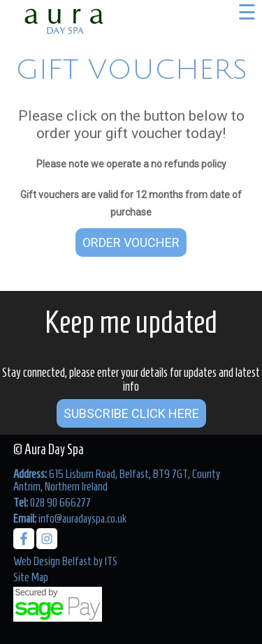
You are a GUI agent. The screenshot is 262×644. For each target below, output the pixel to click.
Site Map (31, 577)
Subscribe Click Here (131, 413)
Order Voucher (131, 242)
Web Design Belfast (52, 561)
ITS (111, 561)
